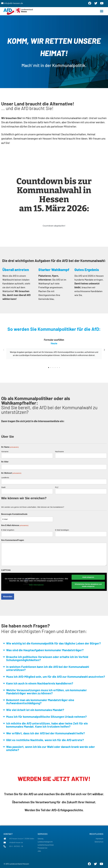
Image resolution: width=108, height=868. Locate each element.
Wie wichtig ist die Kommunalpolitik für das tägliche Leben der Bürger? (53, 643)
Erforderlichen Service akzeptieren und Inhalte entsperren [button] (88, 585)
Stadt (3, 487)
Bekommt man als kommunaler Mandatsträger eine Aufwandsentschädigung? (40, 701)
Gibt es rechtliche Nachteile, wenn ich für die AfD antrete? (45, 740)
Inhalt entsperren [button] (88, 577)
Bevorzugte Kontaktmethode (14, 514)
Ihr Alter (5, 462)
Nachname (59, 451)
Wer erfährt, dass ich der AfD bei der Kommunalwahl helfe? (45, 733)
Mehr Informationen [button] (36, 585)
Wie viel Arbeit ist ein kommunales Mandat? (35, 710)
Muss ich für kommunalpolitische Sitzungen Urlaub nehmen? (46, 717)
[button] (102, 11)
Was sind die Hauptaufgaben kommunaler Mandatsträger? (45, 650)
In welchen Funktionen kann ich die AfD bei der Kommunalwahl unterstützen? (48, 668)
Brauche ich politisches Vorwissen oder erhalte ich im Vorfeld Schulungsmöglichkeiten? (47, 658)
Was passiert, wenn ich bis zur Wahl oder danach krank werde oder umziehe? (51, 748)
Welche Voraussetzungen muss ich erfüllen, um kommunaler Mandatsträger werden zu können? (46, 692)
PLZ (57, 487)
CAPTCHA (6, 570)
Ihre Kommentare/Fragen (13, 540)
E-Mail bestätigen (62, 530)
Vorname (5, 451)
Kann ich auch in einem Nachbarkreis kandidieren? (40, 683)
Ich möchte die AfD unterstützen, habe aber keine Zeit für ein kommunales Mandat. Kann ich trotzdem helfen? (47, 725)
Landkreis (5, 478)
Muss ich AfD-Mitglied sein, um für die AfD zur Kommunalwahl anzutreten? (56, 677)
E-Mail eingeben (8, 530)
